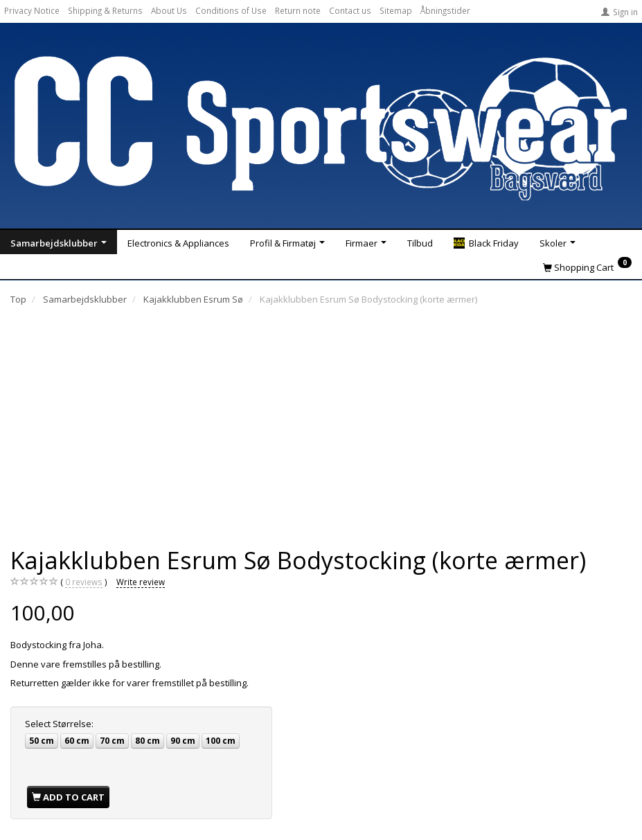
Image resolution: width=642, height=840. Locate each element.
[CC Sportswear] (321, 127)
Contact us (350, 10)
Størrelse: (59, 724)
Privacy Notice (32, 10)
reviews (84, 582)
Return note (298, 10)
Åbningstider (445, 10)
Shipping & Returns (105, 10)
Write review (141, 582)
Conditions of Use (231, 10)
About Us (169, 10)
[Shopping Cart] (587, 267)
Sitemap (396, 10)
